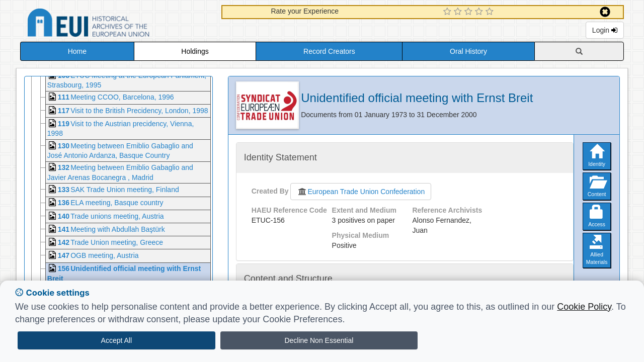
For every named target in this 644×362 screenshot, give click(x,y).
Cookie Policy (584, 307)
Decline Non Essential (319, 340)
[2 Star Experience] (459, 12)
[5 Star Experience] (491, 12)
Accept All (116, 340)
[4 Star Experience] (480, 12)
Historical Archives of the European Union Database (117, 24)
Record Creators (329, 51)
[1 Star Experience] (449, 12)
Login (605, 30)
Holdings (195, 51)
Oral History (468, 51)
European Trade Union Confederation (361, 192)
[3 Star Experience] (470, 12)
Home (77, 51)
